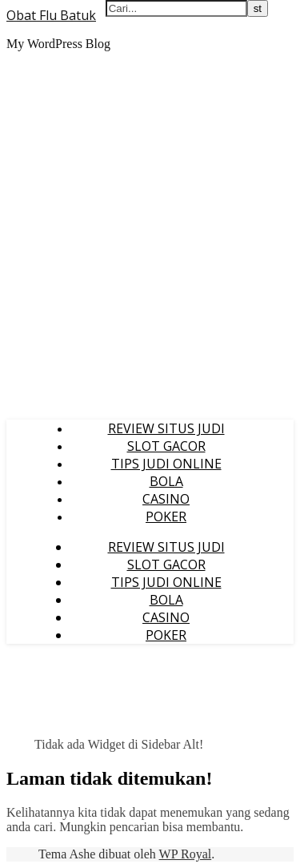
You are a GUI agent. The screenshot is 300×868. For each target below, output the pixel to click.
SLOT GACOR (166, 446)
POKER (166, 516)
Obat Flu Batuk (51, 15)
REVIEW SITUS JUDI (166, 428)
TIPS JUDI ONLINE (166, 464)
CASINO (166, 499)
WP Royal (186, 854)
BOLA (166, 481)
